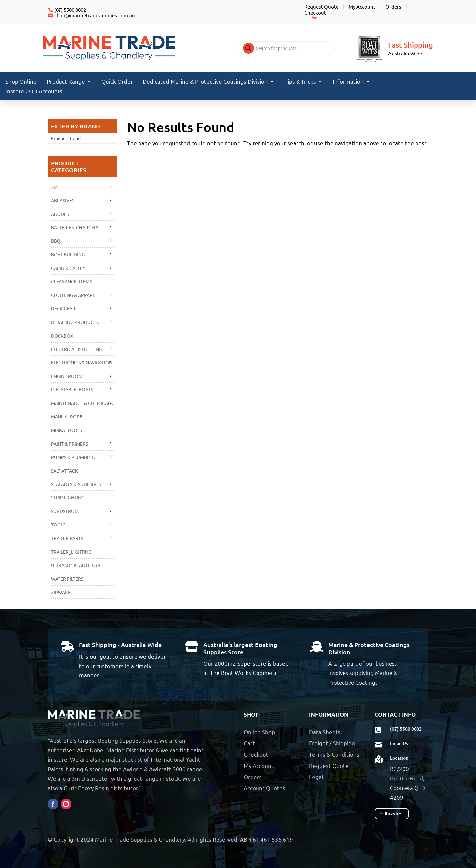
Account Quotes (264, 788)
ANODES (60, 214)
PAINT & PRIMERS (69, 444)
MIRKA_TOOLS (66, 430)
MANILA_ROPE (67, 416)
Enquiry (393, 813)
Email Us (399, 743)
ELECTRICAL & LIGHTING (76, 349)
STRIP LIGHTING (68, 497)
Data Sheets (325, 732)
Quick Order (117, 82)
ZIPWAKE (61, 592)
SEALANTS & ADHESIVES (76, 484)
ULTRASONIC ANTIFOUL (76, 565)
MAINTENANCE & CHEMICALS (82, 403)
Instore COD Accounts (34, 92)
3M (54, 187)
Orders (393, 6)
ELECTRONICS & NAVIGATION (82, 362)
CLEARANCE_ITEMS (71, 281)
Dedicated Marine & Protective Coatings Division (205, 82)
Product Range (66, 82)
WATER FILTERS (67, 579)
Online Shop (259, 732)
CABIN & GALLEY (68, 268)
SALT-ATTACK (64, 471)
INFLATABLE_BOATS (72, 389)
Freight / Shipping (332, 743)
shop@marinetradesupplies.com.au (95, 15)
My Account (362, 6)
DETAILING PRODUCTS (75, 322)
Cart (249, 743)
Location (399, 758)
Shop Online (21, 82)
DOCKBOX (62, 336)
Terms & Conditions (334, 754)
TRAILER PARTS (67, 538)
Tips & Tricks (300, 82)
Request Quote (321, 6)
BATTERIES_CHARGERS (75, 227)
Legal (316, 777)
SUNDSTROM (65, 511)
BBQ (56, 241)
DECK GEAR (63, 308)
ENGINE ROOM (67, 376)
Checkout (315, 12)
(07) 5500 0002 (70, 9)
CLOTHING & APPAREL (74, 295)
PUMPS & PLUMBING (73, 457)
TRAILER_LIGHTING (71, 552)
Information (348, 82)
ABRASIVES (63, 200)
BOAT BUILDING (68, 254)
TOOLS (58, 524)
